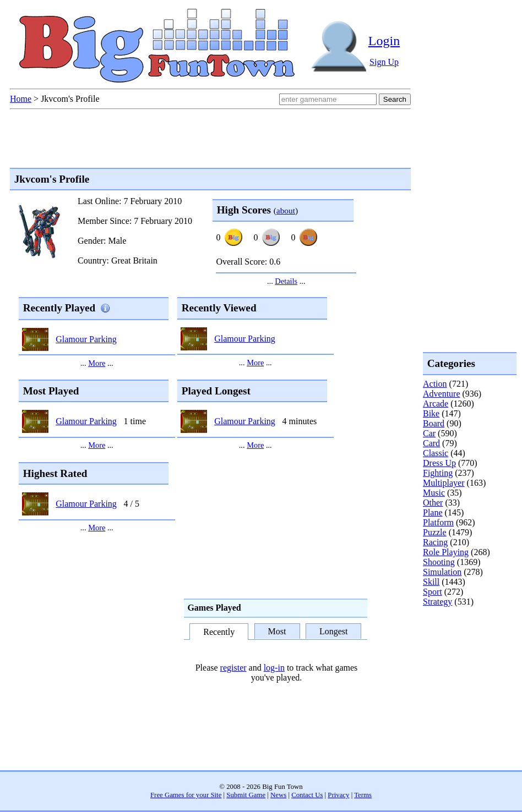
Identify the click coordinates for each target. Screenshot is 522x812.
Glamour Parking (86, 339)
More (97, 363)
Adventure (442, 394)
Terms (363, 795)
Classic (436, 453)
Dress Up (439, 463)
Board (434, 423)
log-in (274, 668)
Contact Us (307, 795)
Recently (219, 632)
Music (434, 493)
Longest (334, 631)
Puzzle (435, 532)
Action (435, 384)
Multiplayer (444, 483)
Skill (431, 582)
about (286, 210)
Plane (433, 512)
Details (286, 281)
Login (384, 41)
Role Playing (446, 552)
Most (277, 631)
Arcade (436, 404)
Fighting (438, 473)
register (233, 668)
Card (431, 443)
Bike (431, 413)
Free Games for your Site (186, 795)
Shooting (439, 562)
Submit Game (246, 795)
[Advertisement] (467, 651)
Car (429, 433)
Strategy (437, 602)
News (278, 795)
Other (433, 503)
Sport (433, 592)
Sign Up (384, 62)
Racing (435, 542)
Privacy (338, 795)
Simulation (442, 572)
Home (21, 99)
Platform (438, 522)
